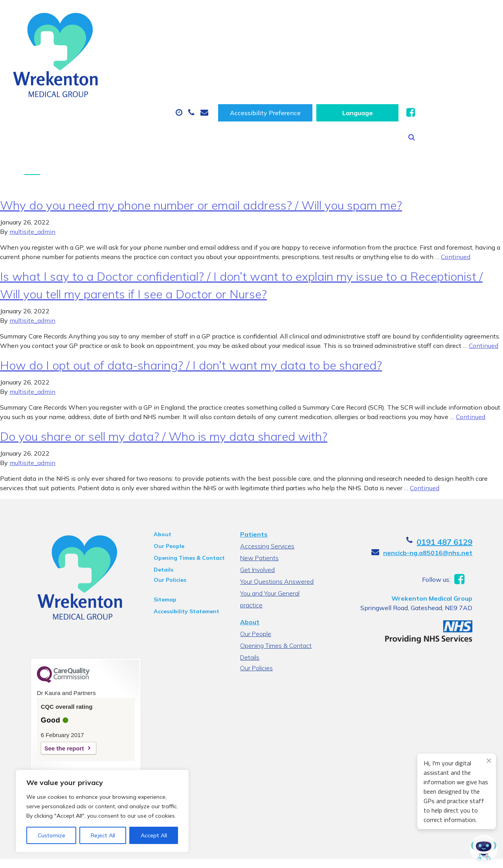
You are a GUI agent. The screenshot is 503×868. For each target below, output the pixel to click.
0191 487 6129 (457, 488)
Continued (456, 203)
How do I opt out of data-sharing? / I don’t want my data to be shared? (191, 311)
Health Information (135, 68)
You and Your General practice (269, 540)
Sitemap (160, 546)
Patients (253, 480)
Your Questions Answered (276, 528)
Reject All (103, 835)
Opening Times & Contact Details (184, 505)
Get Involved (257, 516)
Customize (51, 835)
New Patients (454, 40)
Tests (396, 40)
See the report (52, 694)
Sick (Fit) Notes (335, 40)
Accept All (154, 835)
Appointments (186, 40)
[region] (102, 811)
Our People (164, 492)
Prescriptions (262, 40)
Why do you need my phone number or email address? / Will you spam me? (201, 151)
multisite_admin (32, 178)
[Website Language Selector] (439, 15)
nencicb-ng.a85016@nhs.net (440, 499)
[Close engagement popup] (489, 761)
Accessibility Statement (181, 557)
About (115, 40)
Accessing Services (267, 492)
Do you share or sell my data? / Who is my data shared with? (164, 383)
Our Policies (165, 526)
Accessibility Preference (347, 15)
